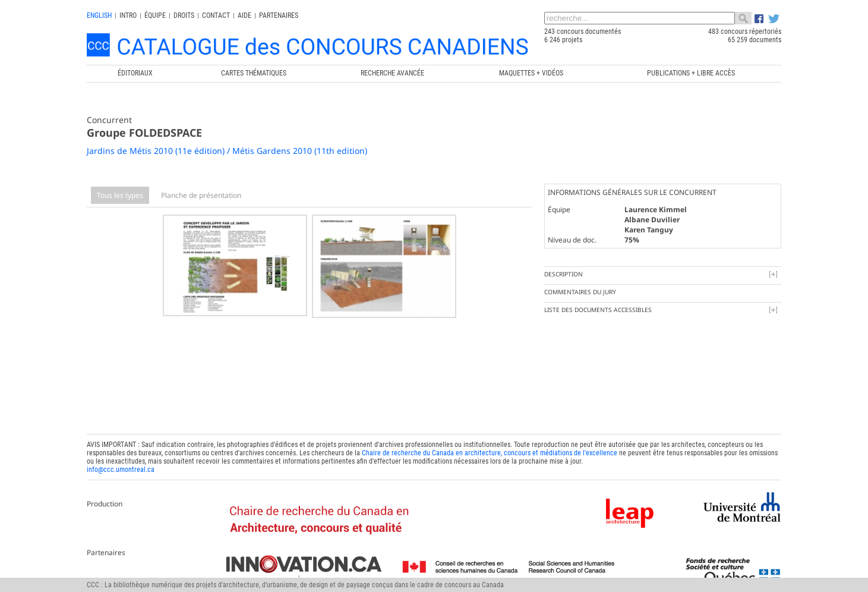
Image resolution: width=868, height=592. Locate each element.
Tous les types (120, 195)
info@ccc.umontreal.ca (121, 467)
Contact (216, 15)
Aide (244, 15)
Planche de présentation (201, 195)
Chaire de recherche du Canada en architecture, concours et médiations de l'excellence (490, 451)
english (99, 15)
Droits (184, 15)
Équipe (155, 15)
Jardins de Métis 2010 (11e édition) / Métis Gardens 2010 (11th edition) (227, 151)
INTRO (128, 15)
